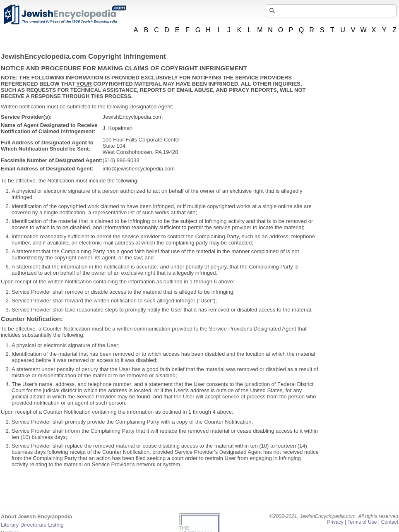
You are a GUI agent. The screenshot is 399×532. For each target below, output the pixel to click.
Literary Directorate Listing (32, 525)
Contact (389, 522)
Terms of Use (362, 522)
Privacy (335, 522)
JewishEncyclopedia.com (65, 14)
